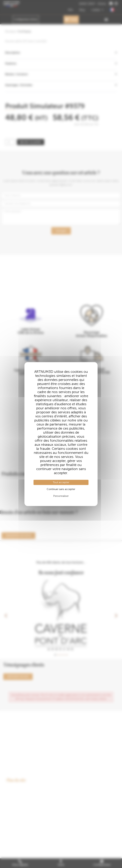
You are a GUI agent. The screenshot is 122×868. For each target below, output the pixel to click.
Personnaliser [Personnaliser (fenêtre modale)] (61, 496)
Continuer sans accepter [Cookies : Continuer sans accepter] (61, 489)
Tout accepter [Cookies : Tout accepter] (61, 482)
